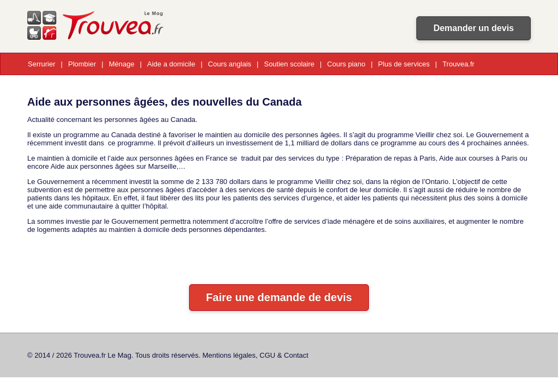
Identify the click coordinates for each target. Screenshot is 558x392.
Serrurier (42, 64)
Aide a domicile (171, 64)
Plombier (82, 64)
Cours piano (346, 64)
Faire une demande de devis (279, 297)
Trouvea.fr (459, 64)
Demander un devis (474, 28)
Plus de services (404, 64)
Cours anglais (230, 64)
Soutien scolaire (289, 64)
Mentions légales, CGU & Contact (256, 355)
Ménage (122, 64)
